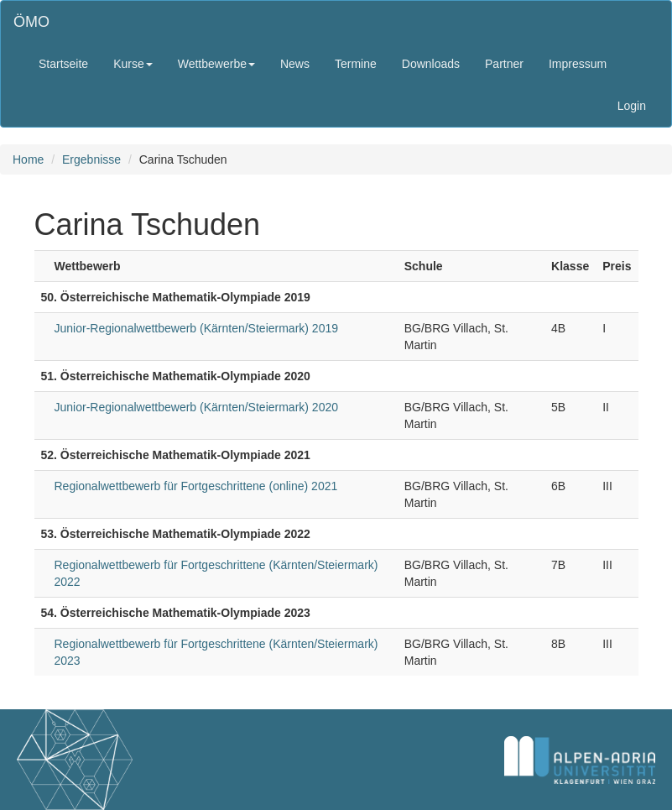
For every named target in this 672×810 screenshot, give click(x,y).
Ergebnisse (91, 159)
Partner (504, 64)
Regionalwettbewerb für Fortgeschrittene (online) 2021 (196, 486)
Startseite (63, 64)
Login (632, 106)
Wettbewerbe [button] (216, 64)
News (295, 64)
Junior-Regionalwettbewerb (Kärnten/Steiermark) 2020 (197, 407)
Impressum (578, 64)
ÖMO (31, 22)
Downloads (431, 64)
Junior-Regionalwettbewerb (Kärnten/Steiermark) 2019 (197, 328)
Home (28, 159)
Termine (356, 64)
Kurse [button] (133, 64)
